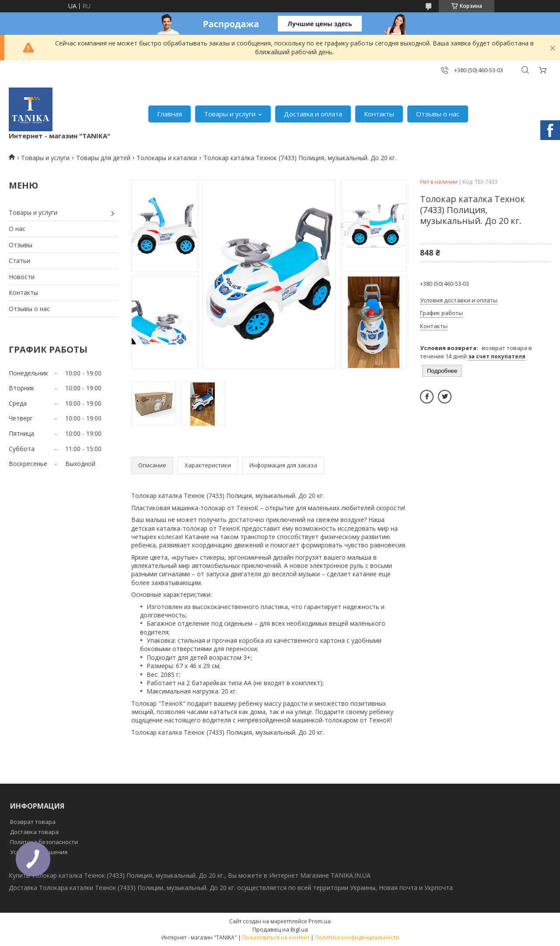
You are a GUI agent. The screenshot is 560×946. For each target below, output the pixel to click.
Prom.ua (320, 921)
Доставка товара (34, 832)
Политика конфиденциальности (357, 937)
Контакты (379, 114)
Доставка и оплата (313, 114)
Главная (170, 114)
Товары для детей (103, 158)
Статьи (19, 261)
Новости (22, 277)
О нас (17, 229)
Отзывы (21, 245)
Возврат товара (33, 822)
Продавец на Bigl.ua (280, 929)
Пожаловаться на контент (276, 937)
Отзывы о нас (438, 114)
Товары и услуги (230, 114)
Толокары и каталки (167, 158)
